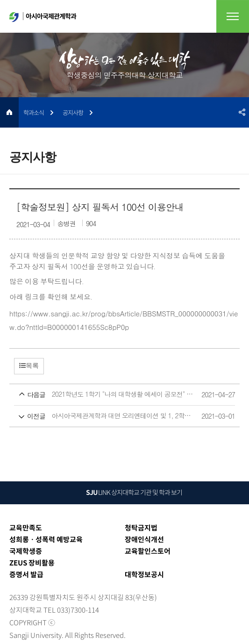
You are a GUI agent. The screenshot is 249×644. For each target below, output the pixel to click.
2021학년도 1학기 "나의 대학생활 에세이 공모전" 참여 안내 (107, 395)
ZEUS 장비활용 (32, 563)
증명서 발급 (26, 574)
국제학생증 (26, 551)
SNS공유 (242, 112)
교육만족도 (26, 528)
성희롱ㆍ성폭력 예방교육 (46, 539)
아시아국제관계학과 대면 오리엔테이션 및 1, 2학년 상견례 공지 (107, 416)
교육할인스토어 (148, 551)
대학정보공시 (144, 574)
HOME (9, 112)
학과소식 (34, 112)
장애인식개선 (144, 539)
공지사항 (73, 112)
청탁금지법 (141, 528)
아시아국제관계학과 (43, 17)
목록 (29, 365)
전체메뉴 (233, 16)
